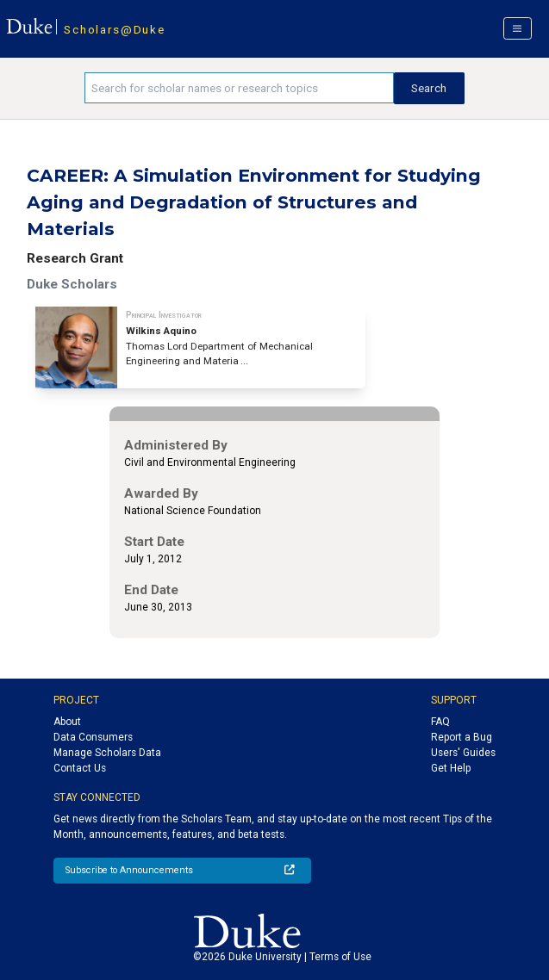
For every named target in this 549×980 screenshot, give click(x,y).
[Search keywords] (239, 88)
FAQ (440, 722)
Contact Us (80, 768)
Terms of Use (340, 957)
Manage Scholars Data (107, 753)
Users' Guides (463, 753)
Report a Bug (462, 737)
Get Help (451, 768)
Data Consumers (93, 737)
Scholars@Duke (114, 29)
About (67, 722)
